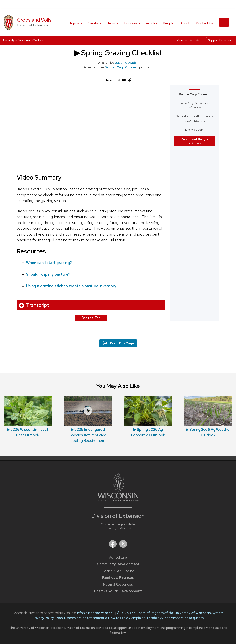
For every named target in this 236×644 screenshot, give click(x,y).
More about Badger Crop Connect (195, 141)
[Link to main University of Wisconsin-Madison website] (118, 500)
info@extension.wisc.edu (96, 613)
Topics (74, 23)
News (111, 23)
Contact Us (204, 23)
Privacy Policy (43, 618)
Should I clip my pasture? (48, 274)
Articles (152, 23)
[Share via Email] (124, 81)
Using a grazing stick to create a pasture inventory (71, 286)
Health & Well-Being (118, 571)
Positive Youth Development (118, 591)
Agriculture (118, 557)
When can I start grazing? (49, 263)
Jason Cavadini (127, 63)
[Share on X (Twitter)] (119, 82)
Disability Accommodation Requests (175, 618)
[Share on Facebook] (115, 81)
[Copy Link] (130, 81)
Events (93, 23)
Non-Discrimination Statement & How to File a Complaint (101, 618)
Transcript (38, 305)
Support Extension (220, 40)
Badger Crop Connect (122, 67)
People (168, 23)
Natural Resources (118, 584)
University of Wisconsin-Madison (23, 40)
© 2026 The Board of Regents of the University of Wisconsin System (170, 613)
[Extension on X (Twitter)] (123, 547)
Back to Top (91, 318)
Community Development (118, 564)
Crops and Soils (34, 20)
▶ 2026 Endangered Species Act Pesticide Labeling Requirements (88, 435)
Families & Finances (118, 578)
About (185, 23)
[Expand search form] (224, 22)
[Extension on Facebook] (113, 547)
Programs (130, 23)
